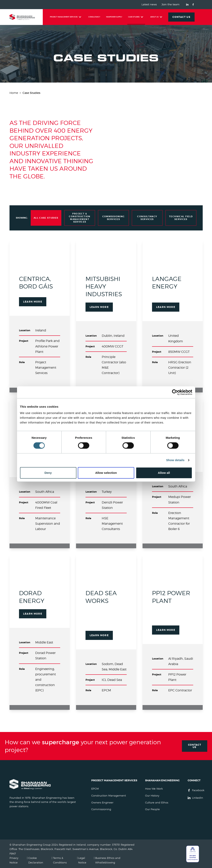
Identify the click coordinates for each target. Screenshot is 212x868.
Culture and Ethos (157, 803)
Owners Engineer (102, 803)
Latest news (149, 5)
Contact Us (195, 746)
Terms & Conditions (60, 860)
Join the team (171, 5)
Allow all (164, 473)
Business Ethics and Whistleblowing (108, 860)
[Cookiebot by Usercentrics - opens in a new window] (175, 392)
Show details (175, 460)
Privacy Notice (14, 860)
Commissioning (101, 809)
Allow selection (106, 473)
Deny (48, 473)
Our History (152, 796)
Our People (152, 809)
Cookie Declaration (36, 860)
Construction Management (109, 796)
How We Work (154, 789)
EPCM (95, 789)
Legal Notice (82, 860)
